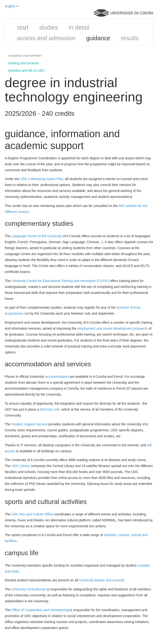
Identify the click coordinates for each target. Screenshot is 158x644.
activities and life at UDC (27, 70)
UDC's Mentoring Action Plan (42, 179)
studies (49, 27)
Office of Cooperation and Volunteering (40, 610)
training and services (24, 63)
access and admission (46, 38)
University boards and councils (102, 580)
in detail (79, 27)
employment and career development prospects (113, 328)
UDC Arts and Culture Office (32, 514)
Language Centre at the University (37, 236)
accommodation (57, 377)
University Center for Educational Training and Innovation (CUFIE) (60, 281)
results (130, 38)
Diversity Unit (50, 409)
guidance (98, 38)
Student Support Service (30, 424)
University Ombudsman (29, 589)
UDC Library (21, 466)
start (23, 27)
